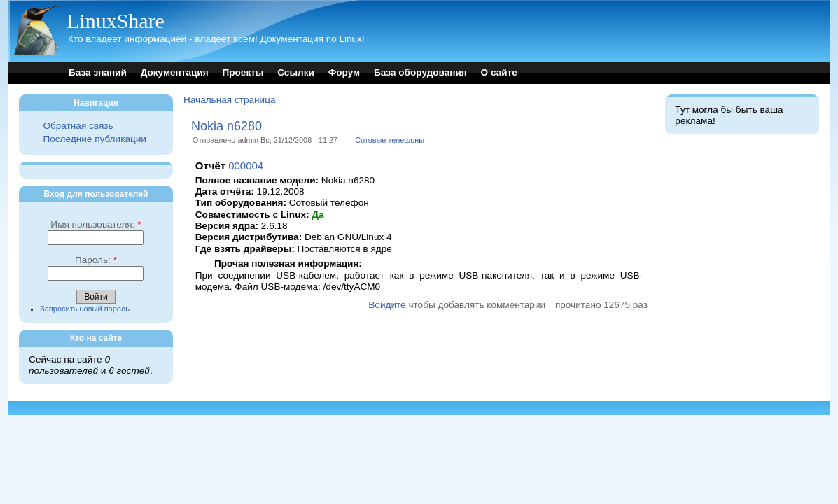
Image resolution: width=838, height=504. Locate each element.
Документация (175, 72)
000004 (246, 166)
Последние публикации (94, 139)
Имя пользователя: (96, 224)
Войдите (387, 305)
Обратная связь (78, 126)
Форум (344, 72)
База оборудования (420, 72)
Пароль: (96, 260)
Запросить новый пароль (85, 309)
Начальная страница (230, 100)
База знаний (98, 72)
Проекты (243, 72)
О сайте (499, 72)
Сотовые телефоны (390, 140)
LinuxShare (116, 21)
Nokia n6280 (226, 126)
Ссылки (296, 72)
